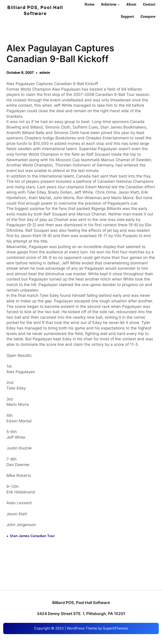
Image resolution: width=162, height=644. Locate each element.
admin (45, 73)
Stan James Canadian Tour (32, 536)
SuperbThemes (115, 628)
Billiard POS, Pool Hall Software (81, 603)
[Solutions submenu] (119, 4)
